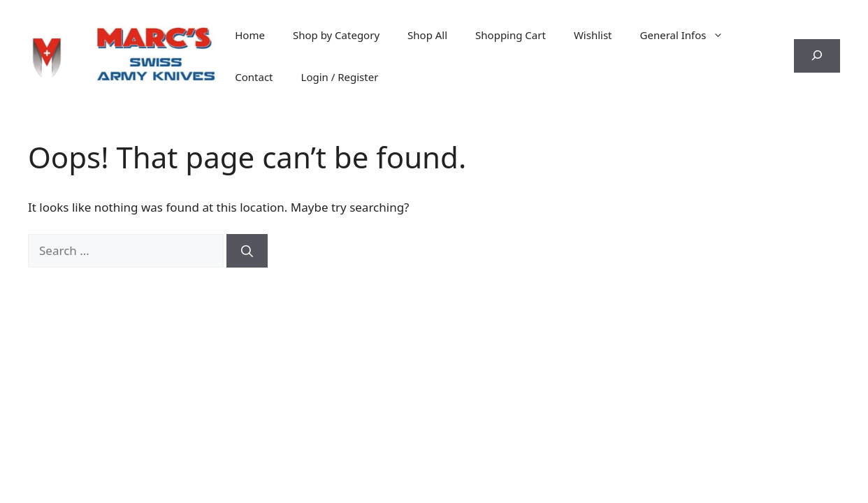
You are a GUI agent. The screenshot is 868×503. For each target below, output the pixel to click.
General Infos (689, 35)
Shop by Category (336, 35)
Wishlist (593, 35)
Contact (254, 77)
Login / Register (340, 77)
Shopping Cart (511, 35)
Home (250, 35)
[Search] (247, 251)
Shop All (427, 35)
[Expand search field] (817, 56)
